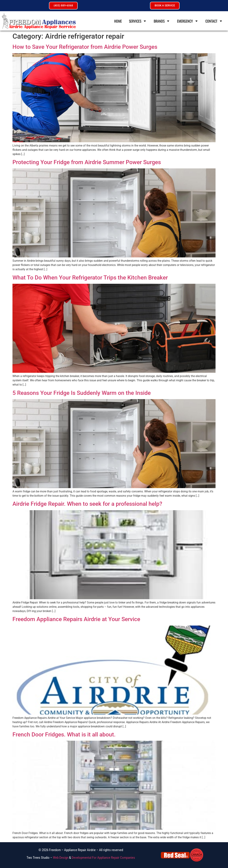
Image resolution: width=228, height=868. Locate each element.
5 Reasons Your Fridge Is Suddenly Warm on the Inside (82, 393)
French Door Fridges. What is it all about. (64, 734)
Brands (162, 21)
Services (138, 21)
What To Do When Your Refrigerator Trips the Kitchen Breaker (90, 278)
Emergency (188, 21)
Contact (214, 21)
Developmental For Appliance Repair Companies (103, 858)
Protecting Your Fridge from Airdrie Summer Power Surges (87, 162)
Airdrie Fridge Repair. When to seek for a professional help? (87, 504)
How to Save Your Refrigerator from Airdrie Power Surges (85, 47)
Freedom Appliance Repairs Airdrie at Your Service (76, 619)
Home (118, 21)
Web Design (61, 858)
